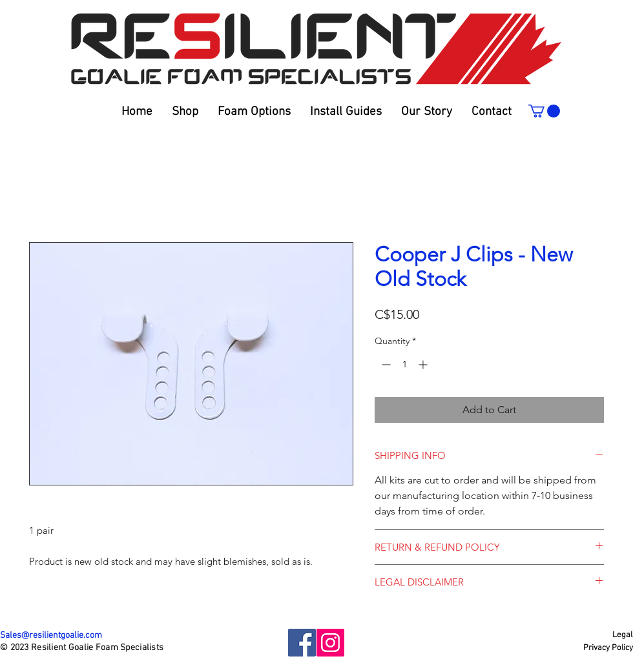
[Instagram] (330, 643)
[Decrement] (385, 364)
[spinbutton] (404, 364)
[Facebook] (302, 643)
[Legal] (610, 635)
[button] (346, 112)
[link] (544, 111)
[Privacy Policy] (608, 648)
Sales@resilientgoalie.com (51, 636)
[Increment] (424, 364)
